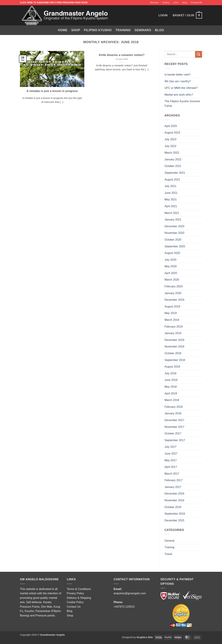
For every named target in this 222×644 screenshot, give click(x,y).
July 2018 (171, 373)
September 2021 (175, 173)
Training (123, 30)
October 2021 (173, 166)
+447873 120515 (124, 607)
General (170, 541)
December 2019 (174, 300)
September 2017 (175, 440)
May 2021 (171, 199)
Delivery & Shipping (79, 598)
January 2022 (173, 159)
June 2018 (171, 380)
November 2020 (174, 233)
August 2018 (172, 367)
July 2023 (171, 139)
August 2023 (172, 133)
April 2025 (171, 126)
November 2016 (174, 500)
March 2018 (172, 400)
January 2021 (173, 220)
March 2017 (172, 474)
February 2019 (174, 327)
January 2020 (173, 293)
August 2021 (172, 180)
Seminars (143, 30)
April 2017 (171, 467)
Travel (168, 554)
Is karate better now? (178, 75)
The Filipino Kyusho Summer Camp (182, 103)
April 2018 (171, 393)
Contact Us (74, 607)
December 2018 (174, 340)
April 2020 (171, 273)
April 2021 (171, 206)
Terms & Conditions (79, 589)
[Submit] (199, 54)
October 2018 (173, 353)
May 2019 (171, 313)
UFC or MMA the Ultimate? (181, 88)
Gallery (166, 3)
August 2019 (172, 306)
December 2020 (174, 226)
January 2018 (173, 413)
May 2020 (171, 266)
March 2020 (172, 280)
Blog (185, 3)
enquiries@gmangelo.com (130, 593)
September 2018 (175, 360)
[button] (187, 16)
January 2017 (173, 487)
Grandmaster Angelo (52, 635)
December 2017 (174, 420)
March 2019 (172, 320)
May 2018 (171, 387)
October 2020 (173, 240)
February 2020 (174, 286)
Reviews (154, 3)
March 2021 (172, 213)
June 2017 (171, 454)
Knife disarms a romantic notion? (122, 55)
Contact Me (196, 3)
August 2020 (172, 253)
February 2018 (174, 407)
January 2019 (173, 333)
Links (176, 3)
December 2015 (174, 520)
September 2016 (175, 514)
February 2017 (174, 480)
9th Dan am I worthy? (179, 81)
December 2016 (174, 494)
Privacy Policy (75, 593)
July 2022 (171, 146)
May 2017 (171, 460)
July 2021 (171, 186)
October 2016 (173, 507)
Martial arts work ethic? (179, 95)
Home (63, 30)
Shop (76, 30)
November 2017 (174, 427)
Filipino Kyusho (98, 30)
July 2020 (171, 260)
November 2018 (174, 347)
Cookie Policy (75, 602)
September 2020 (175, 246)
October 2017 (173, 433)
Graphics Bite (145, 637)
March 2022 (172, 153)
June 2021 (171, 193)
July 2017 (171, 447)
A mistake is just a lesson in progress (52, 91)
